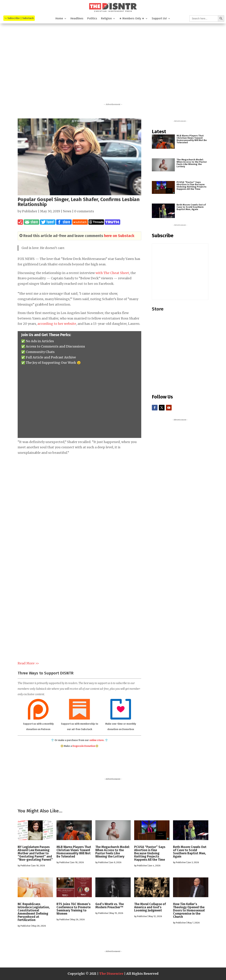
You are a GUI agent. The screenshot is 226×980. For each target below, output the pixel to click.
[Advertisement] (113, 57)
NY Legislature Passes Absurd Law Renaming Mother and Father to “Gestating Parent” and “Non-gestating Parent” (35, 853)
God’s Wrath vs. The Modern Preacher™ (110, 906)
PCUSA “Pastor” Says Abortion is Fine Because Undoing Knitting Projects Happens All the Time (191, 186)
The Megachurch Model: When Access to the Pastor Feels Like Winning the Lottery (192, 163)
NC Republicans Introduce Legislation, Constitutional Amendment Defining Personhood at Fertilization (34, 912)
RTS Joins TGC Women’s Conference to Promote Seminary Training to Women (74, 909)
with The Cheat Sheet (112, 273)
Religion (106, 19)
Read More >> (28, 663)
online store (96, 740)
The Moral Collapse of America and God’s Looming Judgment (150, 907)
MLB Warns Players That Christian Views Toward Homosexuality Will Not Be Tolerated (192, 139)
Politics (92, 19)
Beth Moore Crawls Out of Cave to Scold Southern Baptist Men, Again (191, 207)
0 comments (84, 211)
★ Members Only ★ (132, 19)
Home (59, 19)
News (67, 211)
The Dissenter (111, 974)
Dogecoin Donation (84, 746)
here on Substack (119, 236)
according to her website (57, 324)
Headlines (77, 19)
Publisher (30, 211)
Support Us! (159, 19)
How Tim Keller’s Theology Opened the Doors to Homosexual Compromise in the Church (189, 910)
